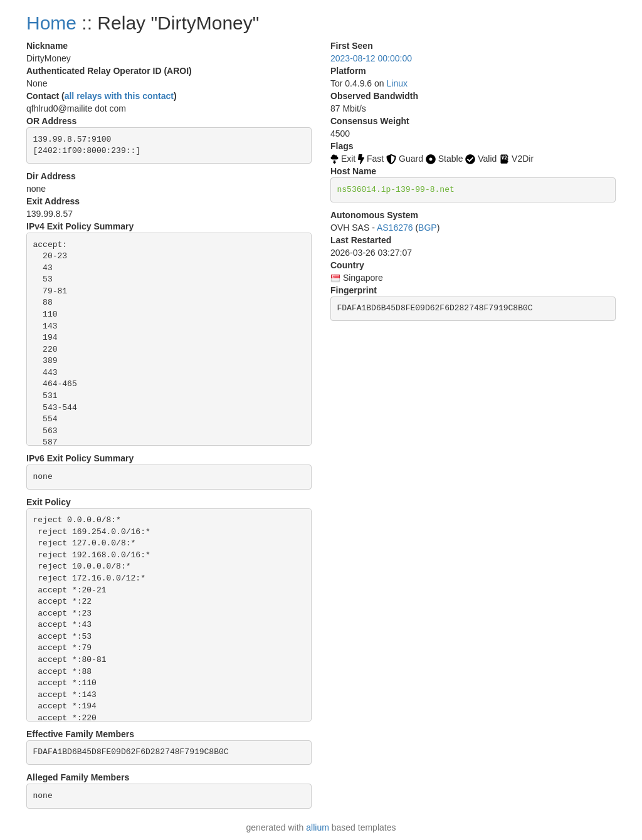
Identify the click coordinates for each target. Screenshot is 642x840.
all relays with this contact (119, 96)
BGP (428, 228)
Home (51, 23)
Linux (397, 83)
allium (318, 827)
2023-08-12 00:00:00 (371, 58)
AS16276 (395, 228)
